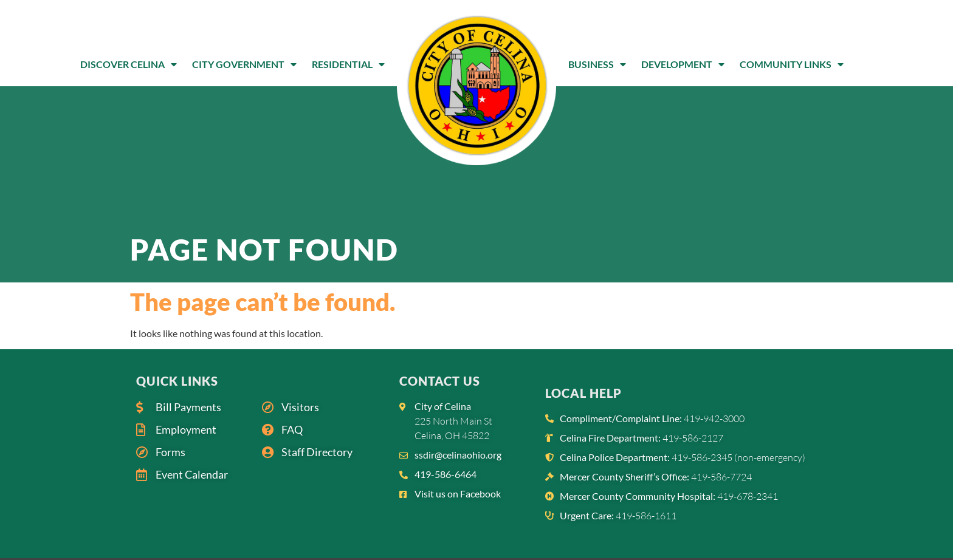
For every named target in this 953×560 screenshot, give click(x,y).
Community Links (792, 64)
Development (683, 64)
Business (597, 64)
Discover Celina (129, 64)
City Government (244, 64)
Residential (348, 64)
